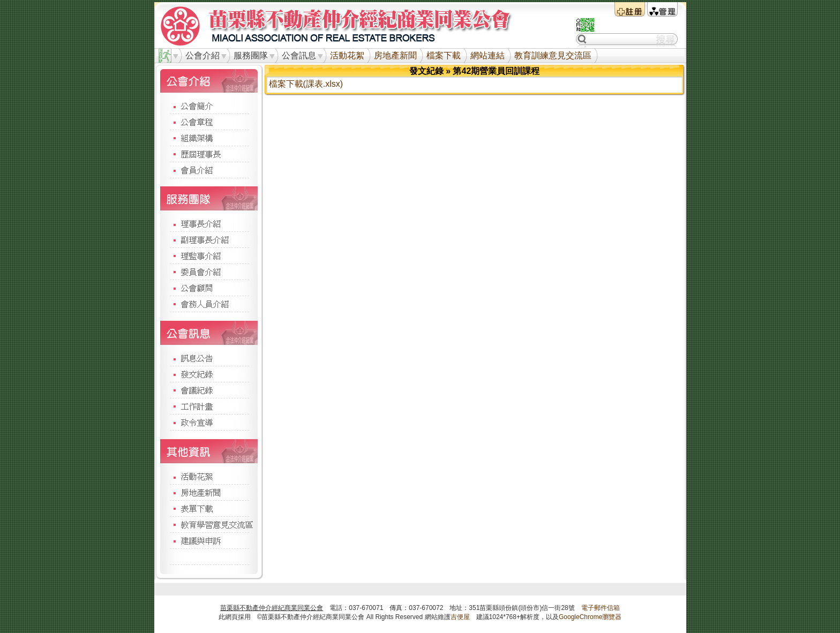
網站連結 (487, 55)
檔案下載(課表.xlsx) (306, 84)
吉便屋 (460, 617)
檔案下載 (444, 55)
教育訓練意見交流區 (553, 55)
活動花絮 (347, 55)
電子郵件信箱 (601, 608)
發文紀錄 (426, 71)
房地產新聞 (395, 55)
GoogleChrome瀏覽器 (590, 617)
